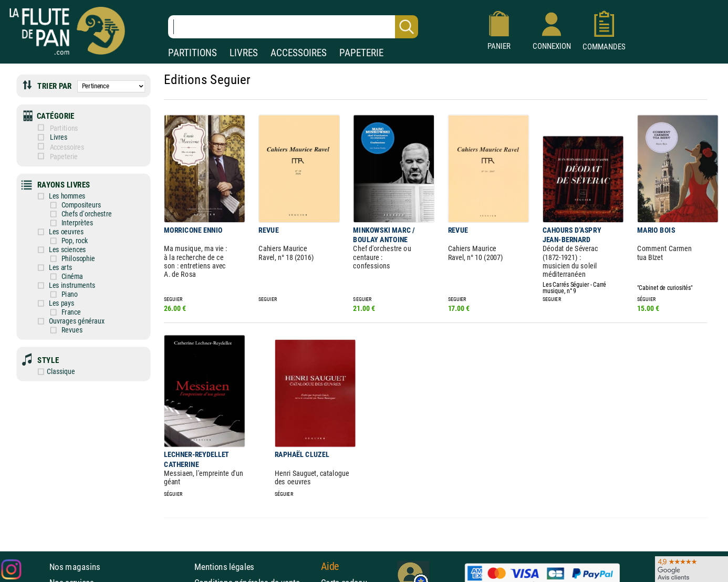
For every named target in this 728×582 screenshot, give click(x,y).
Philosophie (63, 258)
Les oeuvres (50, 232)
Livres (52, 137)
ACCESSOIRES (299, 53)
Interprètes (61, 223)
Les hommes (51, 196)
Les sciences (51, 250)
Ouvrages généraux (61, 321)
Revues (56, 330)
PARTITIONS (193, 53)
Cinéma (56, 276)
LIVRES (244, 53)
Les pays (46, 303)
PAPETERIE (361, 53)
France (55, 312)
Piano (54, 294)
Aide (330, 566)
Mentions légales (224, 566)
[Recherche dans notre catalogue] (293, 27)
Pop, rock (59, 241)
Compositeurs (65, 205)
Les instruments (56, 285)
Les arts (45, 267)
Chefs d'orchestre (71, 214)
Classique (46, 371)
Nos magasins (75, 566)
